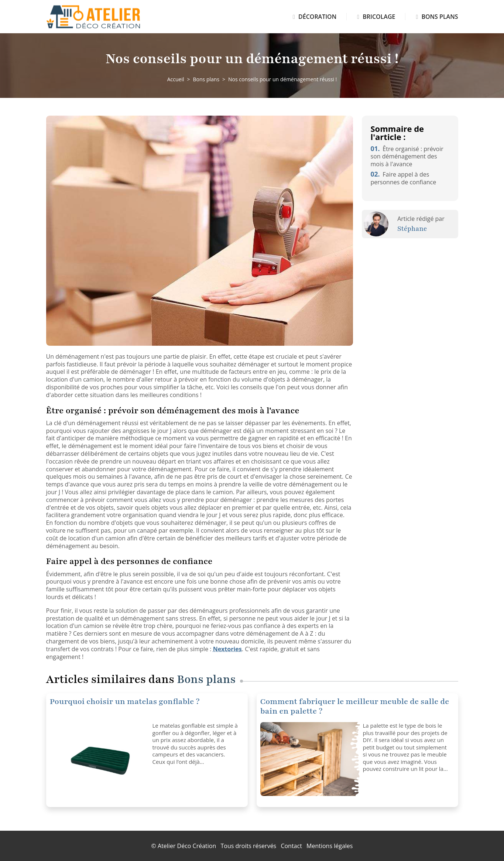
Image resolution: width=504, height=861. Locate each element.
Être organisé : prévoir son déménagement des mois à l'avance (407, 157)
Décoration (315, 17)
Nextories (227, 649)
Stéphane (412, 229)
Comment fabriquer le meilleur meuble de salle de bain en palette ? (355, 706)
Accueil (176, 79)
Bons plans (437, 17)
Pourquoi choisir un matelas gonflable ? (125, 702)
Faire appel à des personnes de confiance (404, 178)
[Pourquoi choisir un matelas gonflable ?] (98, 759)
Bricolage (376, 17)
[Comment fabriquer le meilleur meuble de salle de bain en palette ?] (309, 759)
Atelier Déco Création (187, 846)
